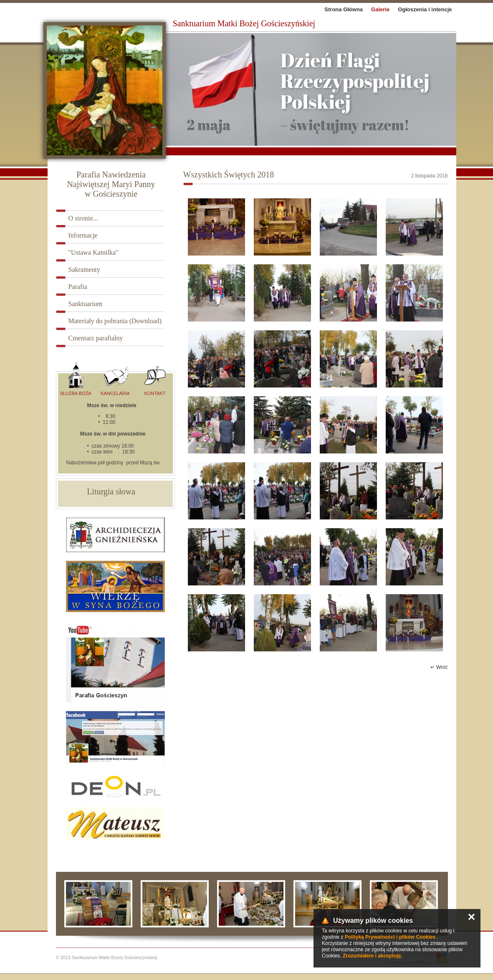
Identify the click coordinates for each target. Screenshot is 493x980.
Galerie (380, 9)
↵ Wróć (439, 667)
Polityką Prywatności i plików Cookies (390, 937)
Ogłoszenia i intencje (425, 9)
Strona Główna (344, 9)
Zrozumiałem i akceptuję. (373, 956)
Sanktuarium (86, 304)
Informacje (83, 235)
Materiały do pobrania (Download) (115, 321)
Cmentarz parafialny (96, 338)
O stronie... (83, 218)
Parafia (78, 287)
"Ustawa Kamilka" (94, 252)
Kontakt (155, 379)
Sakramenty (84, 270)
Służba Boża (75, 379)
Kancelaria (115, 379)
